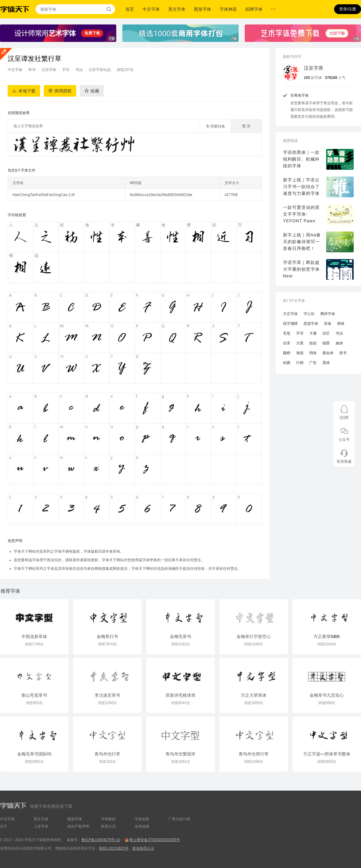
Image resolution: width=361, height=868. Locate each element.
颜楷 (287, 353)
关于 (4, 826)
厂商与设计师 (179, 819)
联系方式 (108, 826)
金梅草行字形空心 (254, 636)
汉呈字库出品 (100, 70)
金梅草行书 (107, 636)
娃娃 (313, 343)
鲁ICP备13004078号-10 (101, 840)
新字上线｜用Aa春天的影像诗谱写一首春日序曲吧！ (302, 242)
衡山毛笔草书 (34, 695)
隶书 (343, 353)
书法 (79, 70)
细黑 (326, 343)
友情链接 (142, 826)
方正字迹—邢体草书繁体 (327, 754)
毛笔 (287, 333)
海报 (300, 353)
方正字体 (290, 314)
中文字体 (151, 9)
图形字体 (203, 9)
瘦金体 (328, 353)
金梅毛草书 (180, 636)
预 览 (246, 126)
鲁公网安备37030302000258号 (155, 840)
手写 (66, 70)
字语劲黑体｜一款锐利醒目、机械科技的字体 (301, 159)
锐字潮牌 (290, 324)
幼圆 (287, 363)
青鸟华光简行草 (254, 754)
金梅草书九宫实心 (327, 695)
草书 (32, 70)
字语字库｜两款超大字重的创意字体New (301, 269)
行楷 (300, 363)
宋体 (328, 324)
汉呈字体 (49, 70)
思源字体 (311, 324)
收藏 (95, 91)
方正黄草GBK (327, 636)
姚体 (339, 343)
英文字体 (177, 9)
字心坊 (309, 314)
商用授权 (63, 91)
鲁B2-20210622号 (114, 848)
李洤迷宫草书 (107, 695)
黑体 (326, 363)
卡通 (313, 333)
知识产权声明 (78, 826)
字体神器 (228, 9)
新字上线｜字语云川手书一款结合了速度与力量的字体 (301, 187)
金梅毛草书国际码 (34, 754)
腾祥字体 (328, 314)
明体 (313, 353)
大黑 (300, 343)
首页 (130, 9)
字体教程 (108, 819)
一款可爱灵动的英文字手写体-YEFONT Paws (301, 214)
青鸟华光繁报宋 (180, 754)
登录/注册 (348, 9)
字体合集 (142, 819)
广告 (313, 363)
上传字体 (41, 826)
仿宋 (287, 343)
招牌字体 (254, 9)
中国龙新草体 (34, 636)
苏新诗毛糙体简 (180, 695)
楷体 (341, 324)
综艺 (326, 333)
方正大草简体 (254, 695)
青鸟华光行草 (107, 754)
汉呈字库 (314, 68)
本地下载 (27, 91)
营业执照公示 (143, 848)
